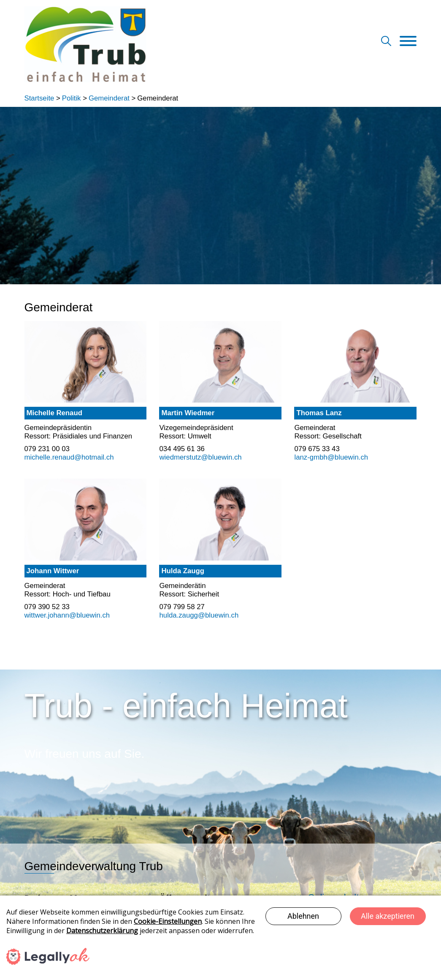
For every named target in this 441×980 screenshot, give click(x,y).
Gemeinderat (109, 98)
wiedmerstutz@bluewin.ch (200, 457)
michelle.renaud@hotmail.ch (69, 457)
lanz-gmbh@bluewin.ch (331, 457)
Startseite (39, 98)
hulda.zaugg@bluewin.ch (199, 615)
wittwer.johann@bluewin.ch (67, 615)
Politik (72, 98)
